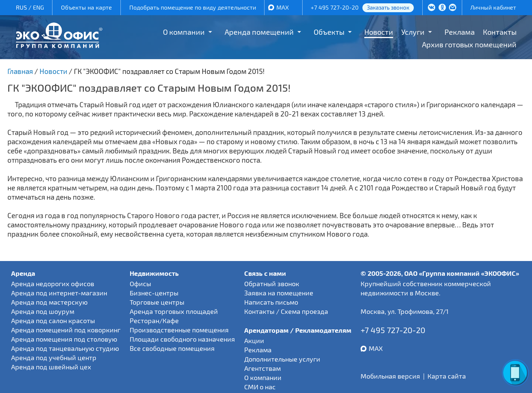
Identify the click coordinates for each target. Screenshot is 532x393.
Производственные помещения (179, 330)
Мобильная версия (390, 376)
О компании (184, 32)
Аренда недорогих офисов (53, 284)
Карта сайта (447, 376)
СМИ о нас (260, 387)
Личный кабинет (493, 7)
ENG (38, 7)
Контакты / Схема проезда (286, 311)
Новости (379, 32)
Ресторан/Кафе (154, 321)
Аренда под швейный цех (51, 367)
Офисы (140, 284)
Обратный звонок (272, 284)
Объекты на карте (86, 7)
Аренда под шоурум (43, 311)
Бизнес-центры (154, 293)
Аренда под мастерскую (49, 302)
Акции (254, 341)
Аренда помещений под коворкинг (66, 330)
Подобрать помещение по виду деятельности (193, 7)
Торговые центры (157, 302)
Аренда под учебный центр (54, 358)
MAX (283, 7)
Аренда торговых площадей (174, 311)
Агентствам (262, 368)
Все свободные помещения (172, 348)
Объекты (329, 32)
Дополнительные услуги (282, 359)
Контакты (500, 32)
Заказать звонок (388, 7)
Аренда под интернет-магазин (59, 293)
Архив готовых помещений (469, 44)
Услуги (413, 32)
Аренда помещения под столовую (64, 339)
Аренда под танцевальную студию (65, 348)
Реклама (460, 32)
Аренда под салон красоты (53, 321)
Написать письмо (271, 302)
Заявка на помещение (279, 293)
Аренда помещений (259, 32)
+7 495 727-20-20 (335, 7)
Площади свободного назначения (182, 339)
